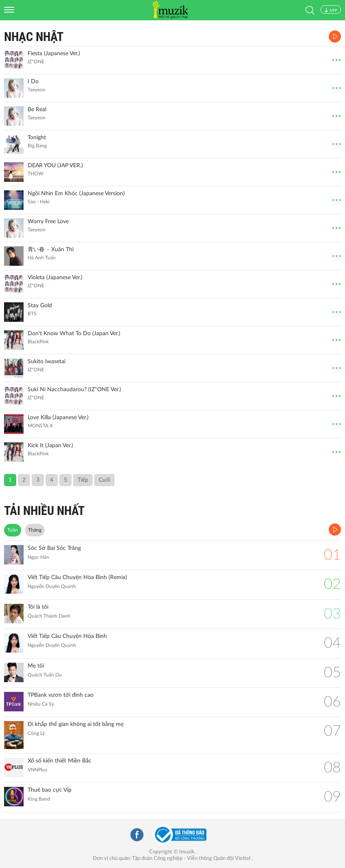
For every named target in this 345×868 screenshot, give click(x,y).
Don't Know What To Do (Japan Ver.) (74, 334)
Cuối (104, 480)
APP (331, 10)
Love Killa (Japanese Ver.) (58, 418)
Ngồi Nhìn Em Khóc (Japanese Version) (76, 194)
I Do (33, 82)
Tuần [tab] (13, 530)
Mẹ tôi (36, 666)
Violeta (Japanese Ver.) (55, 278)
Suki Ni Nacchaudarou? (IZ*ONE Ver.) (74, 390)
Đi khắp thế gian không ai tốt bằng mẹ (76, 724)
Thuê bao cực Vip (50, 790)
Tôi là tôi (38, 607)
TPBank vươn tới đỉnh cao (61, 695)
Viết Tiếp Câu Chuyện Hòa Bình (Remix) (77, 577)
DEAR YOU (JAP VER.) (55, 166)
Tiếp (83, 480)
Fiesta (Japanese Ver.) (54, 54)
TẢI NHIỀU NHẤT (44, 511)
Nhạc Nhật (34, 37)
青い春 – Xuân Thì (51, 250)
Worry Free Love (48, 222)
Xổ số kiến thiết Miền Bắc (60, 761)
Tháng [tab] (35, 530)
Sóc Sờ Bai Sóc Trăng (54, 548)
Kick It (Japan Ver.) (50, 446)
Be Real (37, 110)
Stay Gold (40, 306)
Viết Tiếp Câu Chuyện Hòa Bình (67, 636)
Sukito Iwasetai (47, 362)
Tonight (37, 138)
